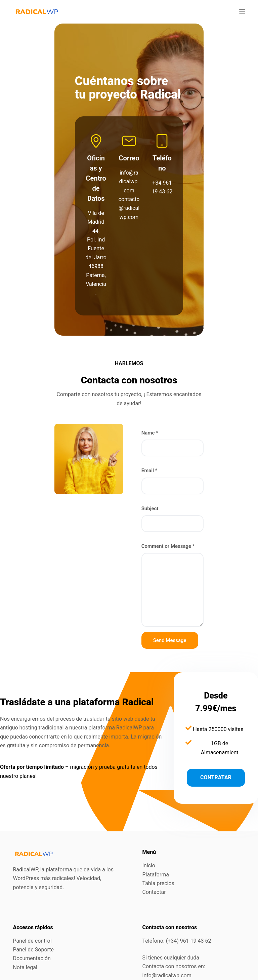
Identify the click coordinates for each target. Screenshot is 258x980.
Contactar (154, 852)
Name (154, 384)
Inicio (149, 825)
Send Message (174, 591)
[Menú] (242, 12)
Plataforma (156, 834)
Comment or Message (172, 497)
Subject (154, 459)
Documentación (32, 918)
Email (153, 421)
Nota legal (25, 927)
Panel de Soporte (33, 909)
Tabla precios (158, 843)
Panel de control (32, 900)
